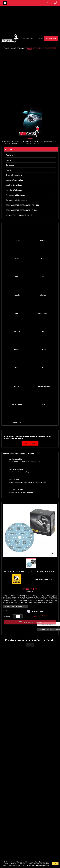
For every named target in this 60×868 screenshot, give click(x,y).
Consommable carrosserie (16, 200)
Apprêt (9, 170)
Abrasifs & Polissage (14, 190)
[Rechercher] (33, 38)
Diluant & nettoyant (14, 175)
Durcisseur (10, 165)
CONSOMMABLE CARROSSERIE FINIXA (22, 210)
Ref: (37, 579)
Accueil (9, 149)
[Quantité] (18, 616)
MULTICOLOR (5, 3)
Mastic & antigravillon (15, 180)
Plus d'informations (42, 866)
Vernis (8, 160)
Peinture (9, 155)
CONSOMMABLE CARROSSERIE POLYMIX (22, 205)
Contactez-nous (30, 443)
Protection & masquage (15, 195)
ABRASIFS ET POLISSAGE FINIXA (19, 215)
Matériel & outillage (14, 185)
